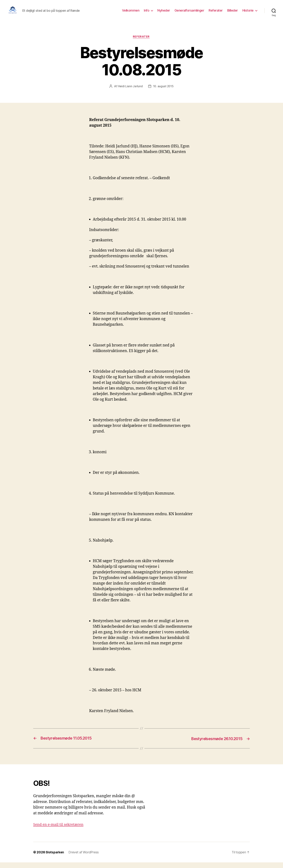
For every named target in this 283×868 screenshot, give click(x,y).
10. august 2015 (163, 92)
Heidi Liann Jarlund (130, 92)
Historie (248, 13)
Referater (216, 13)
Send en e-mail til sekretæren (59, 830)
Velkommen (131, 13)
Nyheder (164, 13)
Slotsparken (55, 858)
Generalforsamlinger (189, 13)
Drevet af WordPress (84, 858)
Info (147, 13)
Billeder (233, 13)
